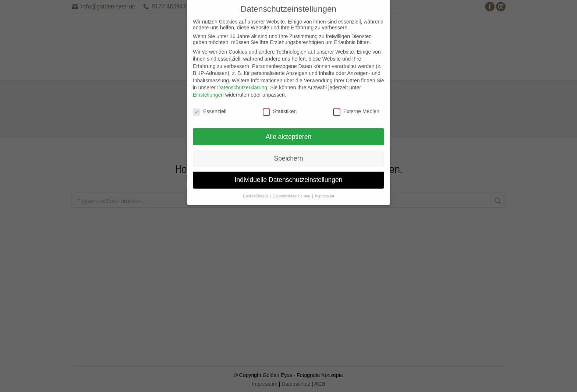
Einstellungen (208, 85)
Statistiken (280, 102)
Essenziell (210, 102)
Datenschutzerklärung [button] (292, 186)
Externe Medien (356, 102)
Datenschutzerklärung (242, 78)
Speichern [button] (289, 149)
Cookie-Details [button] (256, 186)
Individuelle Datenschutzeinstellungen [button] (289, 170)
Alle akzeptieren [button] (289, 127)
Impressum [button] (325, 186)
